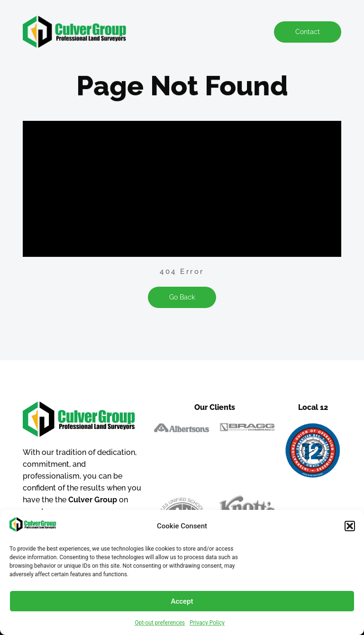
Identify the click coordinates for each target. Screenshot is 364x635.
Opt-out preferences (160, 623)
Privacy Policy (207, 623)
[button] (350, 526)
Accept (182, 601)
